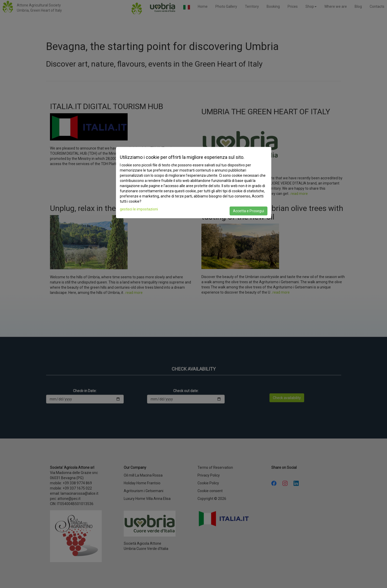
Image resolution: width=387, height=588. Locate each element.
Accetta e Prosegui (249, 211)
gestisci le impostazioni (139, 209)
